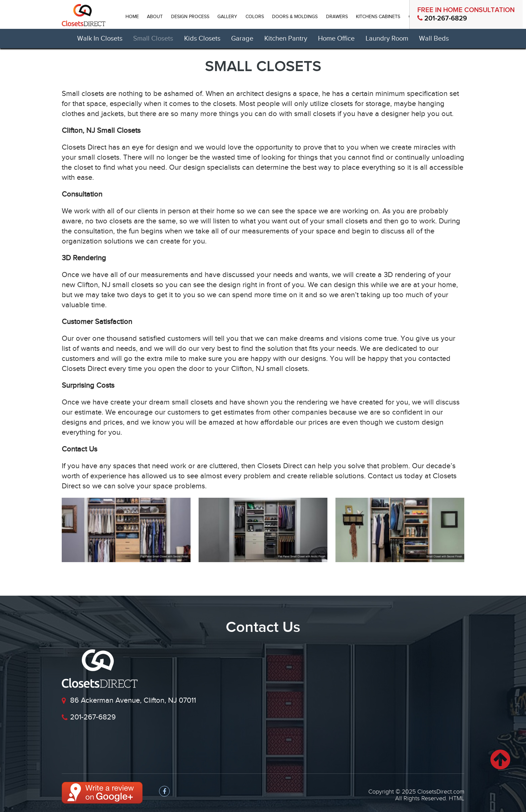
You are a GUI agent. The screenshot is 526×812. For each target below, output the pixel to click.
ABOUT (155, 17)
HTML (457, 798)
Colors (255, 17)
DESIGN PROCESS (190, 17)
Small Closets (153, 39)
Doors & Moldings (295, 17)
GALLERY (227, 17)
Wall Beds (434, 39)
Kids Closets (202, 39)
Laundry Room (387, 39)
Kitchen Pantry (286, 39)
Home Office (336, 39)
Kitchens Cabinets (378, 17)
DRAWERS (337, 17)
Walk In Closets (100, 39)
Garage (242, 39)
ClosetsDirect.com (441, 792)
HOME (132, 17)
